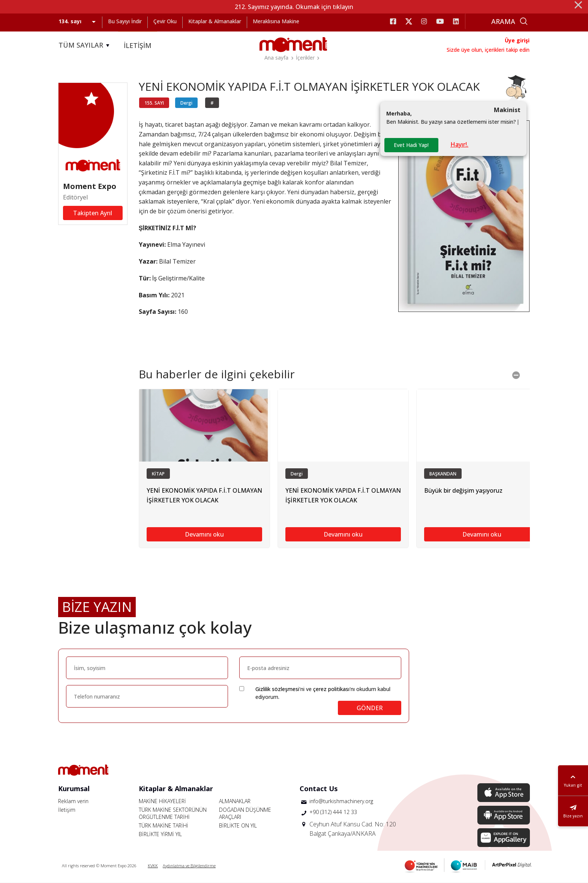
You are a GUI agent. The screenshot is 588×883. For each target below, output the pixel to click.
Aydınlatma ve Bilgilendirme (189, 866)
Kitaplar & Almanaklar (215, 21)
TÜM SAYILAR (85, 45)
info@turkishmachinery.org (341, 801)
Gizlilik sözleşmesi (277, 689)
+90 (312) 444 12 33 (333, 812)
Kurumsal (74, 789)
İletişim (67, 810)
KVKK (153, 866)
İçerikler (305, 58)
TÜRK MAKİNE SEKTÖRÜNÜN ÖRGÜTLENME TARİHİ (173, 813)
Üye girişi (517, 40)
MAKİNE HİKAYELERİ (162, 801)
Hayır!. (459, 144)
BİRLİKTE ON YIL (238, 825)
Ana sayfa (276, 58)
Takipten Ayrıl (93, 213)
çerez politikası (331, 689)
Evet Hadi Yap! (411, 145)
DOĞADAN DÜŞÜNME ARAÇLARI (245, 813)
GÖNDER (370, 708)
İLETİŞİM (138, 45)
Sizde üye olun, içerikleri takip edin (488, 50)
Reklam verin (73, 801)
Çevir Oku (165, 21)
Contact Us (319, 789)
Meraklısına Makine (276, 21)
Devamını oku (204, 534)
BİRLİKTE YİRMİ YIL (160, 834)
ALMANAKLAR (235, 801)
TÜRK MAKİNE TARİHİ (163, 825)
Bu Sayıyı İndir (125, 21)
